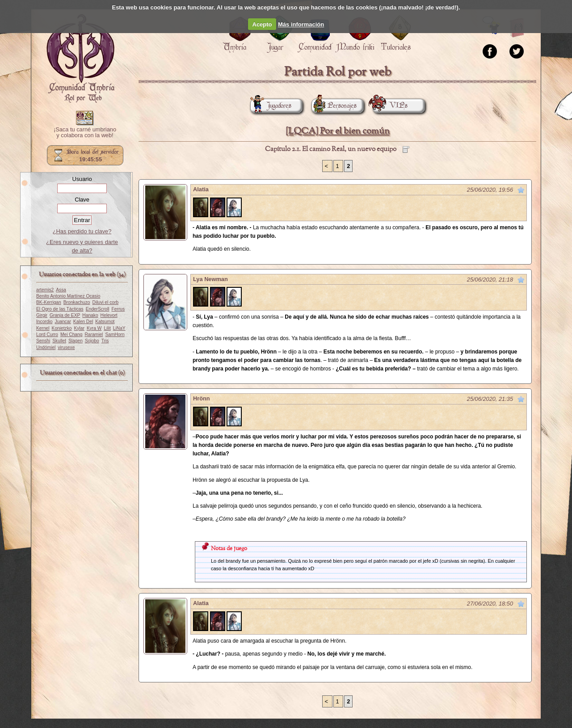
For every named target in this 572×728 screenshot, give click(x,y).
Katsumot (105, 322)
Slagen (76, 341)
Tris (105, 341)
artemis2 (45, 290)
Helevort (109, 315)
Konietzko (62, 328)
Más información (301, 24)
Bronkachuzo (77, 302)
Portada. (80, 59)
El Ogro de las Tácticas (60, 309)
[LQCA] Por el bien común (338, 131)
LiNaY (119, 328)
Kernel (43, 328)
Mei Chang (71, 335)
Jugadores (271, 106)
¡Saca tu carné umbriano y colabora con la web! (85, 133)
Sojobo (92, 341)
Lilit (107, 328)
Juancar (63, 322)
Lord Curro (47, 335)
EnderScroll (98, 309)
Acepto (262, 24)
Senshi (43, 341)
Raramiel (94, 335)
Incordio (44, 322)
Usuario (82, 179)
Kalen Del (83, 322)
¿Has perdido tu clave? (82, 231)
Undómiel (46, 347)
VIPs (390, 106)
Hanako (90, 315)
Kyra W (94, 328)
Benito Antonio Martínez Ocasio (68, 296)
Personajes (334, 106)
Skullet (59, 341)
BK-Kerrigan (49, 302)
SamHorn (115, 335)
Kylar (79, 328)
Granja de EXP (65, 315)
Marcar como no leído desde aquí (521, 190)
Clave (82, 200)
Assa (61, 290)
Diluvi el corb (106, 302)
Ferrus (118, 309)
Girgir (42, 315)
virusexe (66, 347)
